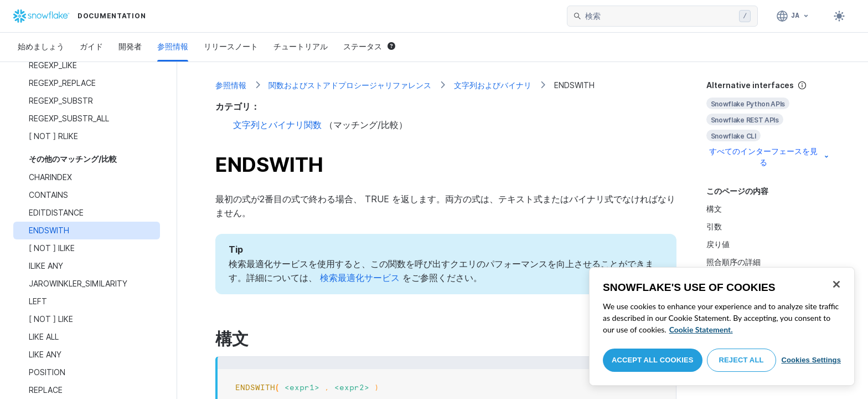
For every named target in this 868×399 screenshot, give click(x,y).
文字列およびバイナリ (493, 85)
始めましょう (41, 46)
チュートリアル (301, 46)
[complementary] (768, 124)
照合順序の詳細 (733, 262)
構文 (714, 209)
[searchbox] (660, 16)
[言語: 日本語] (793, 16)
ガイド (91, 46)
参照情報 (173, 46)
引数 (714, 226)
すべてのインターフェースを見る (770, 157)
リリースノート (231, 46)
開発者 (130, 46)
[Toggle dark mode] (839, 16)
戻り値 (718, 244)
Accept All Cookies (653, 360)
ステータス (369, 46)
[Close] (836, 284)
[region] (722, 326)
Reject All (742, 360)
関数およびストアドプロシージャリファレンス (350, 85)
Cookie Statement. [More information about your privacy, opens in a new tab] (701, 329)
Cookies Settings (811, 360)
